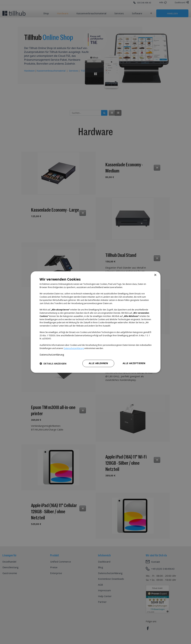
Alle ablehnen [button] (98, 363)
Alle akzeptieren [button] (134, 363)
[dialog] (95, 322)
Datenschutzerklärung (74, 348)
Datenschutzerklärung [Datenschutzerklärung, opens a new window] (52, 355)
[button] (53, 363)
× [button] (155, 275)
